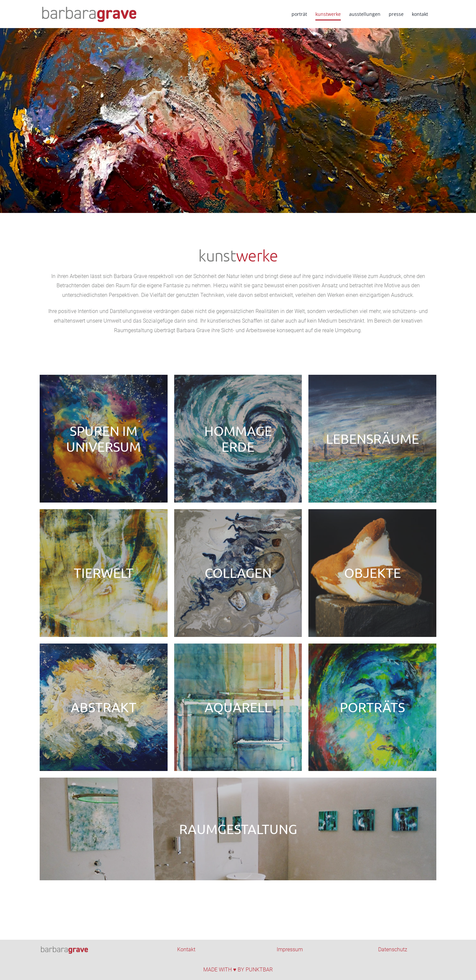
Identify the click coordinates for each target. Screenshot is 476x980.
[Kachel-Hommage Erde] (238, 439)
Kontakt (186, 949)
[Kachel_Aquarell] (238, 707)
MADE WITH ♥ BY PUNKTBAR (238, 970)
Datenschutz (393, 949)
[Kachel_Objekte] (372, 573)
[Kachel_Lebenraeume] (372, 439)
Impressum (290, 949)
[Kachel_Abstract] (104, 707)
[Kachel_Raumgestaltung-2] (238, 829)
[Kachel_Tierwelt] (104, 573)
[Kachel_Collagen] (238, 573)
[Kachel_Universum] (104, 439)
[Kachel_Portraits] (372, 707)
